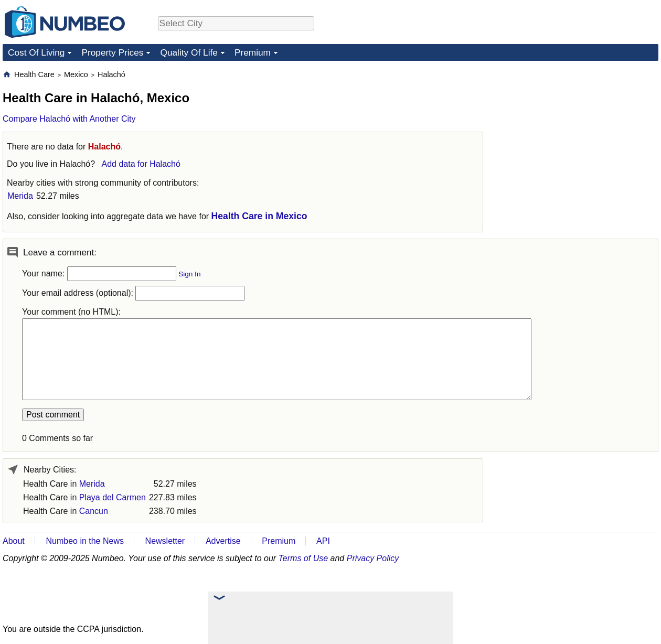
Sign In (189, 274)
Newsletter (165, 541)
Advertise (223, 541)
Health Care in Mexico (259, 216)
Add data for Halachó (141, 164)
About (14, 541)
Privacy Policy (373, 558)
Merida (20, 196)
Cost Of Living (36, 52)
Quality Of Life (189, 52)
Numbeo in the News (85, 541)
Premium (253, 52)
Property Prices (112, 52)
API (323, 541)
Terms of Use (303, 558)
